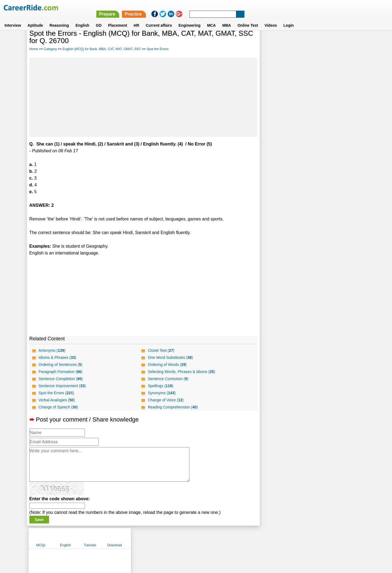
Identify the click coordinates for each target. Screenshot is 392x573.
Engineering (190, 19)
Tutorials (323, 42)
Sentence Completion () (61, 379)
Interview (13, 19)
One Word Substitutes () (170, 357)
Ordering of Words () (167, 365)
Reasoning (59, 19)
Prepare (251, 7)
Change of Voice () (166, 400)
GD (99, 19)
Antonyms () (52, 350)
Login (289, 19)
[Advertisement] (143, 97)
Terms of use (194, 538)
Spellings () (160, 386)
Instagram (256, 538)
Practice (277, 7)
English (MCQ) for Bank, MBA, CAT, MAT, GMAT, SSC (102, 49)
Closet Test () (161, 350)
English (82, 19)
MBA (227, 19)
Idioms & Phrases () (58, 357)
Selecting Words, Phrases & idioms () (181, 372)
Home (34, 49)
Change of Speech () (58, 407)
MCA (212, 19)
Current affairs (159, 19)
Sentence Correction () (168, 379)
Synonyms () (162, 393)
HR (136, 19)
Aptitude (35, 19)
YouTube (235, 538)
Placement (118, 19)
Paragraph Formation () (61, 372)
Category (50, 49)
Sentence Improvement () (62, 386)
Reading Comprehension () (173, 407)
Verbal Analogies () (57, 400)
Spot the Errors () (56, 393)
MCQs (273, 42)
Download (347, 42)
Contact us (168, 538)
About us (147, 538)
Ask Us (216, 538)
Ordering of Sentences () (61, 365)
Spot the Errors (157, 49)
